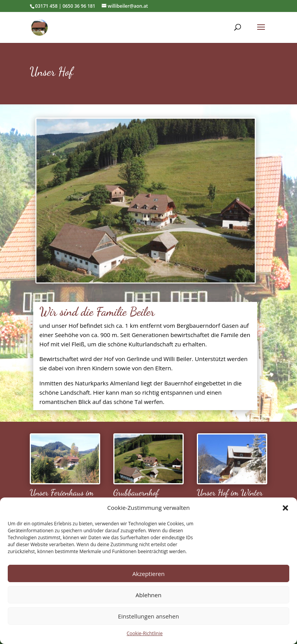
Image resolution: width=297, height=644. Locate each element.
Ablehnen (149, 595)
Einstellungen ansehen (148, 616)
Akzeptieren (148, 574)
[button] (285, 508)
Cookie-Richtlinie (145, 633)
